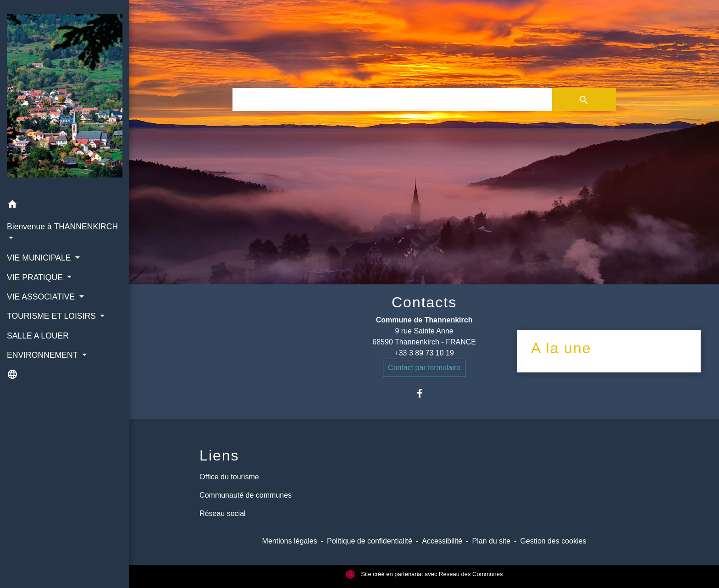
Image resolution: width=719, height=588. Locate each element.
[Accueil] (65, 98)
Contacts (424, 302)
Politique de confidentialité (370, 541)
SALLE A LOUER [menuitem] (38, 336)
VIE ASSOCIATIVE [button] (42, 297)
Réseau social (223, 513)
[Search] (392, 100)
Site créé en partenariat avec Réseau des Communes (424, 574)
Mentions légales (290, 541)
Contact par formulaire (424, 368)
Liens (219, 455)
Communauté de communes (246, 495)
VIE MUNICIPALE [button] (40, 258)
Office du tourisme (229, 477)
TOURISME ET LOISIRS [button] (53, 316)
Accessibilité (442, 541)
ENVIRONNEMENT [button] (43, 355)
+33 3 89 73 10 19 (424, 353)
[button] (65, 206)
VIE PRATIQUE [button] (36, 277)
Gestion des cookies (553, 541)
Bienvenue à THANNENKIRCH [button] (62, 227)
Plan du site (492, 541)
